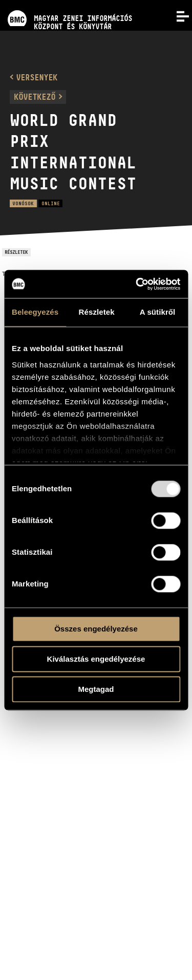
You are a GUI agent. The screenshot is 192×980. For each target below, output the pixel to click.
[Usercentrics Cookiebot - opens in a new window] (137, 284)
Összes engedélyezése (96, 629)
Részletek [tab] (97, 312)
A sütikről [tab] (158, 312)
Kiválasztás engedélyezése (96, 659)
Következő (35, 97)
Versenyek (37, 77)
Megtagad (96, 689)
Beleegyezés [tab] (35, 312)
